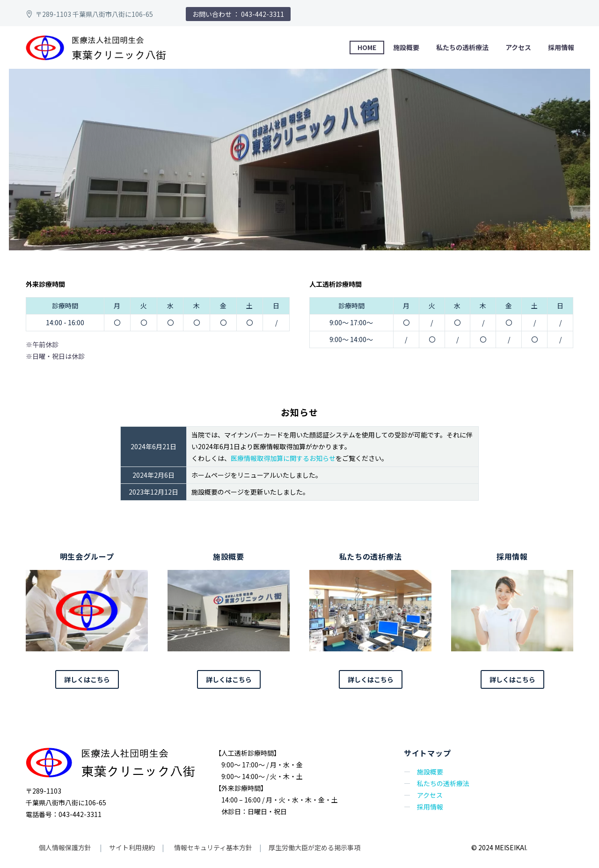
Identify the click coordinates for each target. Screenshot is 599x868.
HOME (367, 47)
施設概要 (406, 47)
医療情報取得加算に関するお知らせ (283, 458)
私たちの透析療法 (462, 47)
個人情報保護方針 (66, 847)
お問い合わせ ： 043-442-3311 (238, 14)
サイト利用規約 (131, 847)
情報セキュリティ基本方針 (212, 847)
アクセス (518, 47)
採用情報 (561, 47)
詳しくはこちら (87, 679)
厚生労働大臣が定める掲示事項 (314, 847)
